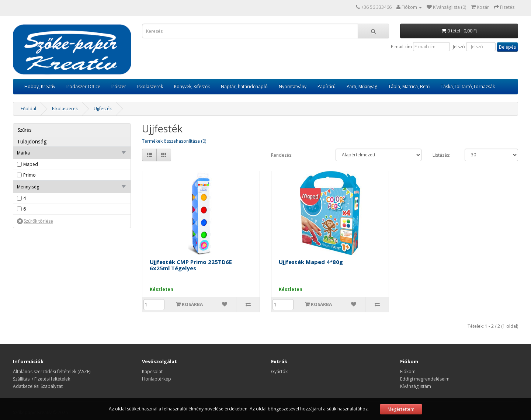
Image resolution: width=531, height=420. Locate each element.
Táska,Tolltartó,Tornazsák (468, 86)
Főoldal (28, 109)
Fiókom (408, 372)
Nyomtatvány (293, 86)
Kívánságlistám (416, 386)
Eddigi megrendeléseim (425, 379)
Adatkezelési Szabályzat (38, 386)
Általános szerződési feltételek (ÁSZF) (52, 372)
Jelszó (459, 47)
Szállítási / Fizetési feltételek (41, 379)
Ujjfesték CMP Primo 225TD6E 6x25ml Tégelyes (191, 265)
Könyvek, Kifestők (192, 86)
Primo (29, 175)
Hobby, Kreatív (40, 86)
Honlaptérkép (157, 379)
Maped (31, 164)
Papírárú (327, 86)
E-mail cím (401, 47)
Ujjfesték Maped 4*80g (311, 262)
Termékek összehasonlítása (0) (174, 141)
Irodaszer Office (83, 86)
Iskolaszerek (150, 86)
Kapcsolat (152, 372)
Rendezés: (282, 155)
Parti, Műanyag (362, 86)
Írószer (119, 86)
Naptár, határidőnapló (244, 86)
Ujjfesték (103, 109)
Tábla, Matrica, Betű (409, 86)
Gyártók (279, 372)
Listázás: (441, 155)
